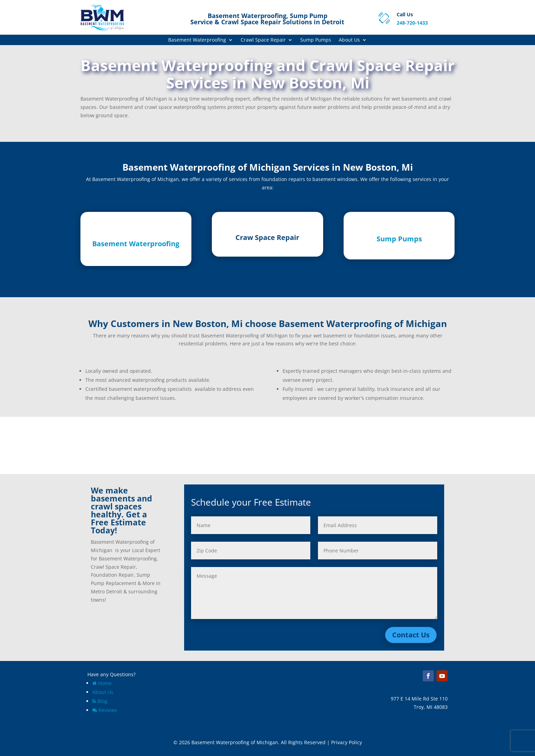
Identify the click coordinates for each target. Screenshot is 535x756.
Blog (100, 701)
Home (102, 683)
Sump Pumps (316, 40)
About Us (349, 40)
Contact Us (411, 635)
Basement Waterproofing (197, 40)
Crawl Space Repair (263, 40)
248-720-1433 (412, 23)
